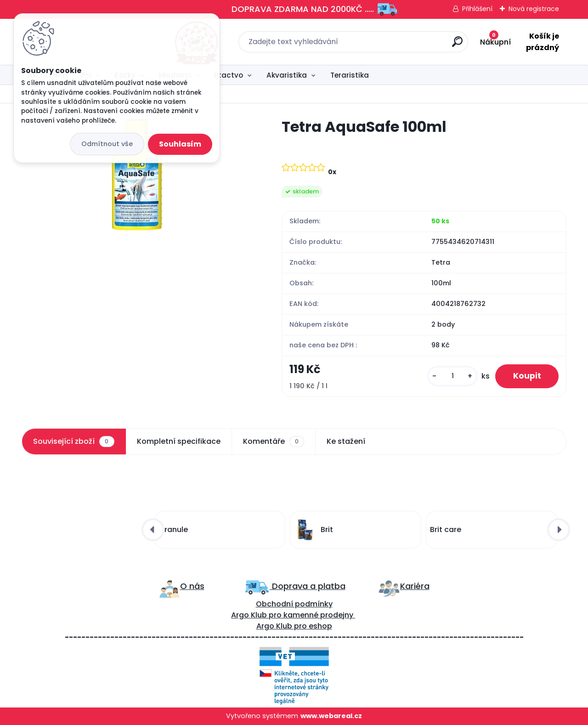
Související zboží (73, 442)
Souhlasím (180, 144)
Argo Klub (249, 615)
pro (300, 626)
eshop (319, 626)
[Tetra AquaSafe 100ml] (137, 175)
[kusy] (451, 377)
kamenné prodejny (317, 615)
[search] (395, 45)
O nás (192, 586)
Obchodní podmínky (294, 604)
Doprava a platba (308, 586)
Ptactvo (229, 75)
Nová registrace (534, 9)
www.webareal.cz (331, 716)
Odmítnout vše (107, 144)
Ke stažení (346, 441)
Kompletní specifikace (179, 441)
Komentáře (274, 442)
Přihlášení (477, 9)
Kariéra (415, 586)
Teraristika (350, 75)
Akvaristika (287, 75)
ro (278, 615)
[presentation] (153, 530)
